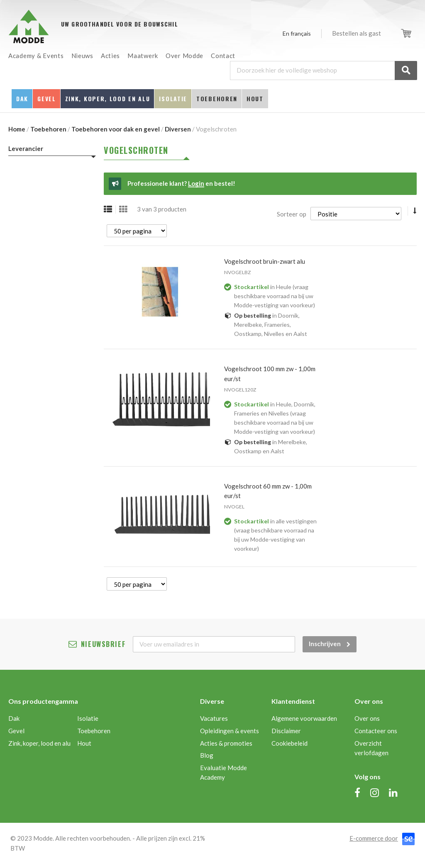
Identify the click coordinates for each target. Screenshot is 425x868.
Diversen (178, 129)
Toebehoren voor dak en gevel (116, 129)
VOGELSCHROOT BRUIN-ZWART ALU (265, 261)
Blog (207, 755)
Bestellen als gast (357, 33)
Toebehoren (48, 129)
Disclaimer (286, 731)
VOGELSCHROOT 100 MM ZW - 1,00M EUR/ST (270, 374)
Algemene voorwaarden (304, 718)
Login (196, 183)
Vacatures (214, 718)
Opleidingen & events (230, 731)
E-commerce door (374, 838)
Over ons (367, 718)
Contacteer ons (376, 731)
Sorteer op (292, 214)
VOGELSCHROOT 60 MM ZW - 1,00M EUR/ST (268, 491)
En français (297, 33)
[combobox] (323, 71)
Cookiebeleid (289, 743)
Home (17, 129)
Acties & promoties (226, 743)
